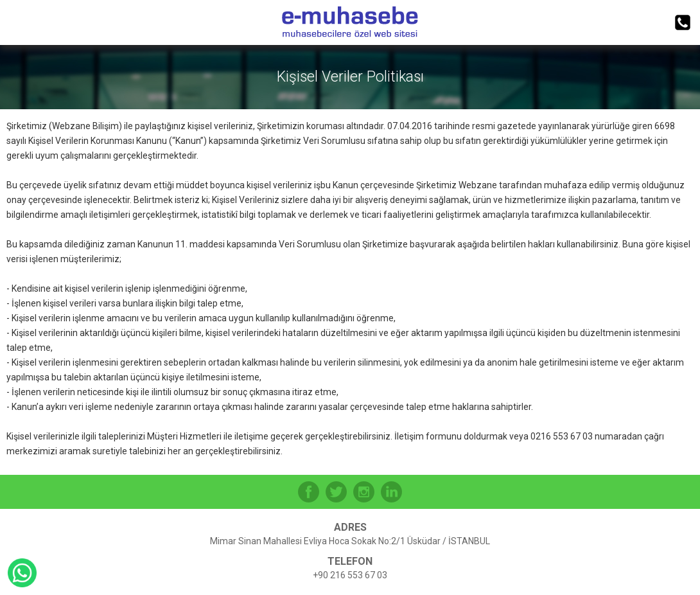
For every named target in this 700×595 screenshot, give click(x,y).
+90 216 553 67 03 (350, 575)
